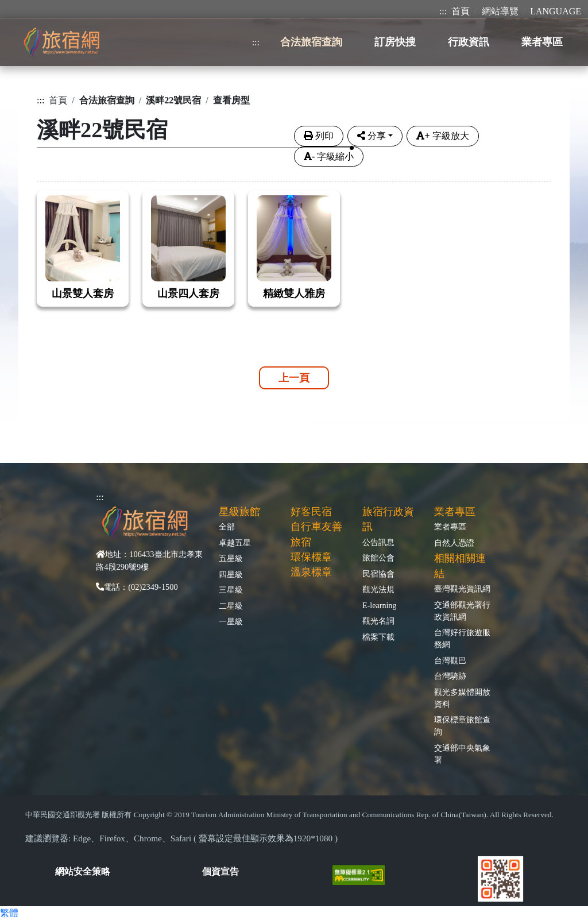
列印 (319, 136)
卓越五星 (235, 543)
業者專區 (450, 527)
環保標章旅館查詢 (462, 726)
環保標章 (311, 557)
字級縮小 (329, 156)
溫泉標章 (311, 572)
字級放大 (442, 136)
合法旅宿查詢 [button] (311, 42)
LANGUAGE (556, 11)
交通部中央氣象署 (462, 754)
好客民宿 (311, 512)
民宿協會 (378, 574)
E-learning (379, 605)
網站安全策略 (83, 871)
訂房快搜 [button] (395, 42)
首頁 (461, 11)
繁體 (9, 913)
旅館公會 (378, 558)
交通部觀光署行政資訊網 (462, 611)
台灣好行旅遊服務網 (462, 638)
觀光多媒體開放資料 (462, 698)
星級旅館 (239, 512)
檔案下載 (378, 637)
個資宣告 (220, 871)
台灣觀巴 (450, 660)
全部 (227, 527)
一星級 (231, 621)
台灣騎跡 (450, 676)
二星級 (231, 606)
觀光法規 (378, 589)
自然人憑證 (454, 543)
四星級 (231, 574)
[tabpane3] (294, 241)
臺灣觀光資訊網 (462, 589)
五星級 (231, 558)
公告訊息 (378, 542)
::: (443, 11)
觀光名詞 (378, 621)
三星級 (231, 590)
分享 (372, 136)
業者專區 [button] (542, 42)
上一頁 (294, 378)
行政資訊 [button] (469, 42)
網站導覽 (500, 11)
